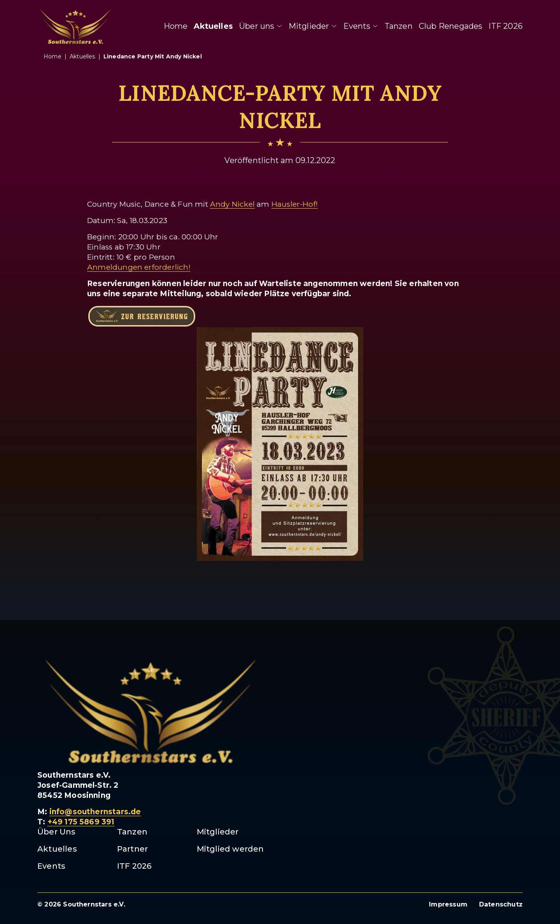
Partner (132, 849)
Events (361, 26)
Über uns (261, 26)
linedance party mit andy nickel (153, 56)
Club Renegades (451, 26)
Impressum (448, 904)
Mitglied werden (230, 849)
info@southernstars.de (95, 812)
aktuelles (82, 56)
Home (176, 26)
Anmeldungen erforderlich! (139, 267)
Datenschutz (501, 904)
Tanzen (399, 26)
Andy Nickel (232, 204)
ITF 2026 (506, 26)
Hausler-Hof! (295, 204)
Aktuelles (213, 26)
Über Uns (57, 832)
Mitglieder (313, 26)
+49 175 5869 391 (81, 822)
